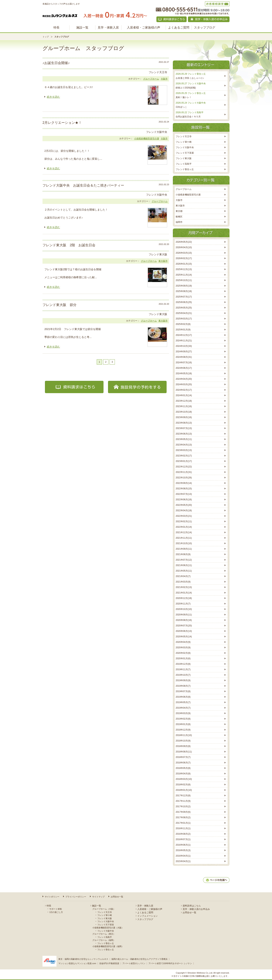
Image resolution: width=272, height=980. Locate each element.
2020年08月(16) (184, 620)
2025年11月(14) (184, 275)
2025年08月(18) (184, 291)
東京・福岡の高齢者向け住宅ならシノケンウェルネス (83, 959)
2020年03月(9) (183, 648)
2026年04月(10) (184, 247)
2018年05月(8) (183, 768)
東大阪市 (163, 261)
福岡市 (179, 222)
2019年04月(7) (183, 708)
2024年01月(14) (184, 395)
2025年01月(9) (183, 330)
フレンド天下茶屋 (185, 153)
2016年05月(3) (183, 850)
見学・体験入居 (108, 28)
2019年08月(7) (183, 686)
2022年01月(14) (184, 527)
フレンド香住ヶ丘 (185, 169)
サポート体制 (56, 909)
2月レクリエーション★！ (62, 123)
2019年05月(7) (183, 702)
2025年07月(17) (184, 297)
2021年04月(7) (183, 576)
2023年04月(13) (184, 445)
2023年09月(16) (184, 417)
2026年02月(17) (184, 258)
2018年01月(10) (184, 790)
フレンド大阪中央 (185, 147)
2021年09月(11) (184, 549)
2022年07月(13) (184, 494)
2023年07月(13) (184, 428)
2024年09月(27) (184, 352)
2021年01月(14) (184, 593)
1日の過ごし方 (56, 912)
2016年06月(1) (183, 845)
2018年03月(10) (184, 779)
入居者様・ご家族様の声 (144, 28)
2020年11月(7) (183, 604)
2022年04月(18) (184, 511)
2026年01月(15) (184, 264)
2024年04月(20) (184, 379)
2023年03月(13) (184, 450)
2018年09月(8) (183, 746)
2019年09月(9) (183, 680)
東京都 (179, 211)
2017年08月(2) (183, 817)
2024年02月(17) (184, 390)
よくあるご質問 (179, 28)
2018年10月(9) (183, 741)
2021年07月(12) (184, 560)
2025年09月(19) (184, 286)
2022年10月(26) (184, 478)
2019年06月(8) (183, 697)
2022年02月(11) (184, 521)
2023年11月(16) (184, 406)
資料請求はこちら (192, 906)
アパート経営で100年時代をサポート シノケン (170, 963)
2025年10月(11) (184, 280)
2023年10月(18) (184, 412)
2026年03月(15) (184, 253)
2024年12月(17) (184, 335)
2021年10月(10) (184, 543)
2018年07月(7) (183, 757)
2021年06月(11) (184, 565)
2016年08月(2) (183, 834)
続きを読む (53, 97)
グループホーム (151, 79)
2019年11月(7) (183, 669)
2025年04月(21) (184, 313)
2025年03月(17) (184, 319)
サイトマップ (98, 897)
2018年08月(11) (184, 752)
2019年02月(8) (183, 719)
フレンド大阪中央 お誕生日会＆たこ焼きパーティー (83, 185)
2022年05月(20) (184, 505)
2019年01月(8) (183, 724)
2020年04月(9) (183, 642)
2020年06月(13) (184, 631)
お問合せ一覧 (117, 897)
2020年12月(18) (184, 598)
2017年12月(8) (183, 796)
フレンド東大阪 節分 (59, 305)
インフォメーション (148, 916)
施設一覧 (82, 28)
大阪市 (164, 79)
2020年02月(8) (183, 653)
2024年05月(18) (184, 373)
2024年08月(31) (184, 357)
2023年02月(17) (184, 456)
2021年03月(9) (183, 582)
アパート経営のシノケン (134, 963)
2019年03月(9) (183, 713)
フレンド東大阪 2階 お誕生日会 (69, 245)
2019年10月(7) (183, 675)
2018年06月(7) (183, 763)
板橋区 (179, 217)
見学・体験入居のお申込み (196, 909)
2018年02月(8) (183, 785)
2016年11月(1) (183, 828)
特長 (56, 28)
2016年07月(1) (183, 839)
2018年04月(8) (183, 774)
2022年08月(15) (184, 489)
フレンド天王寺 (184, 136)
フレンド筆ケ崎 (184, 142)
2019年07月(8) (183, 691)
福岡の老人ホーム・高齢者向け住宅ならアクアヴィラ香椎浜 (139, 959)
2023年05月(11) (184, 439)
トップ (46, 37)
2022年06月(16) (184, 500)
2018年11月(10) (184, 735)
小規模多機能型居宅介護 (147, 139)
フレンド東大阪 (184, 158)
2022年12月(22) (184, 467)
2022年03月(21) (184, 516)
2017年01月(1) (183, 823)
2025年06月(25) (184, 302)
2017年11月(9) (183, 801)
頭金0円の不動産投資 (109, 963)
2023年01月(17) (184, 461)
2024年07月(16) (184, 363)
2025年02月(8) (183, 324)
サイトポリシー (52, 897)
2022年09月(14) (184, 483)
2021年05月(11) (184, 571)
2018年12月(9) (183, 730)
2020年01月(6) (183, 658)
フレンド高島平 (184, 164)
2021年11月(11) (184, 538)
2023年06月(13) (184, 434)
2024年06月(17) (184, 368)
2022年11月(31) (184, 472)
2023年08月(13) (184, 423)
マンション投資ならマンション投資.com (77, 963)
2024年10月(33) (184, 346)
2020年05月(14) (184, 637)
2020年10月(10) (184, 609)
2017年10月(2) (183, 806)
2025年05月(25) (184, 308)
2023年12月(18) (184, 401)
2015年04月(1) (183, 861)
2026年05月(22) (184, 242)
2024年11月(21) (184, 341)
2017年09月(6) (183, 812)
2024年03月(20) (184, 384)
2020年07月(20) (184, 626)
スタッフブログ (205, 28)
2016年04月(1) (183, 856)
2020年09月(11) (184, 615)
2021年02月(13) (184, 587)
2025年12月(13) (184, 269)
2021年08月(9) (183, 554)
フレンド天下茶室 (106, 925)
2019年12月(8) (183, 664)
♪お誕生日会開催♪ (56, 63)
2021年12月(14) (184, 532)
